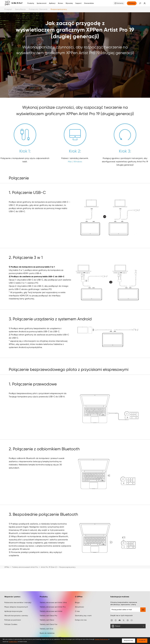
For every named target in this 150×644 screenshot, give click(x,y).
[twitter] (124, 614)
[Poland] (128, 620)
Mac (70, 162)
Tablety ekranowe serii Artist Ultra (53, 597)
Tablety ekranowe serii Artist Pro (53, 601)
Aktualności (80, 601)
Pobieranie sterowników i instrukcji (18, 597)
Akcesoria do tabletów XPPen (52, 632)
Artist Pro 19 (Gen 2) (49, 567)
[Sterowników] (89, 3)
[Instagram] (112, 614)
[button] (140, 3)
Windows (78, 162)
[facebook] (116, 614)
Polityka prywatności (13, 614)
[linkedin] (128, 614)
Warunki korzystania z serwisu (16, 610)
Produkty (31, 3)
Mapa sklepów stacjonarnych (16, 601)
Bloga (77, 597)
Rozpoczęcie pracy (59, 9)
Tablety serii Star (47, 623)
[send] (143, 604)
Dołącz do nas (81, 614)
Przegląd (8, 9)
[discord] (120, 614)
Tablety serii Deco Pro (49, 610)
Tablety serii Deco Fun (49, 619)
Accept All (142, 641)
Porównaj (120, 3)
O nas (77, 605)
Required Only (129, 641)
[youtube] (132, 614)
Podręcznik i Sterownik (38, 9)
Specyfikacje (20, 9)
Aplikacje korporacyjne (13, 605)
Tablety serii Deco (47, 614)
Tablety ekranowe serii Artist (51, 605)
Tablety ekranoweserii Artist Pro (25, 567)
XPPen (7, 567)
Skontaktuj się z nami (83, 610)
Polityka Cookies (11, 619)
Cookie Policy (13, 642)
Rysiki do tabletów (47, 627)
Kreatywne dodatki (47, 636)
